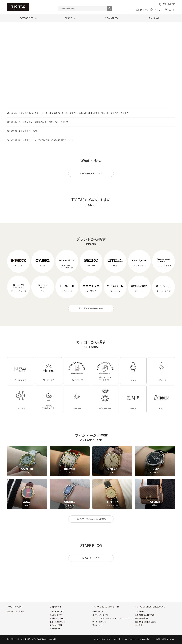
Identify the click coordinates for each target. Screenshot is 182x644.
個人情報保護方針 (142, 618)
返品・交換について (57, 622)
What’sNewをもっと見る (91, 173)
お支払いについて (57, 618)
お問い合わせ (55, 629)
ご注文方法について (57, 611)
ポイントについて (99, 622)
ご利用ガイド (169, 4)
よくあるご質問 (56, 625)
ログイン (144, 10)
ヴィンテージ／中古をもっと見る (91, 519)
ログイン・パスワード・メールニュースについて (111, 618)
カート (172, 10)
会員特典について (99, 611)
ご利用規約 (139, 611)
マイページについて (100, 615)
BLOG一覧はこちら (91, 558)
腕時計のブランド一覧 (16, 611)
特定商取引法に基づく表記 (145, 622)
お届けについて (56, 615)
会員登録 (159, 10)
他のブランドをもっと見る (91, 308)
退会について (98, 625)
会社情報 (138, 625)
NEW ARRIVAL (112, 18)
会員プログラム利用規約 (144, 615)
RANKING (154, 18)
